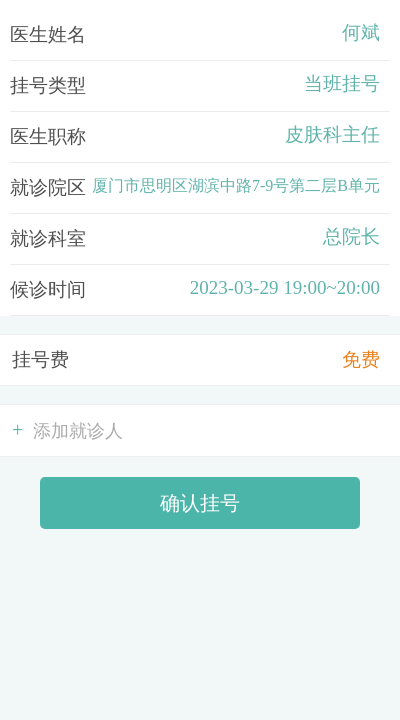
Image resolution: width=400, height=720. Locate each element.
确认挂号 (200, 503)
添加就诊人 (67, 430)
